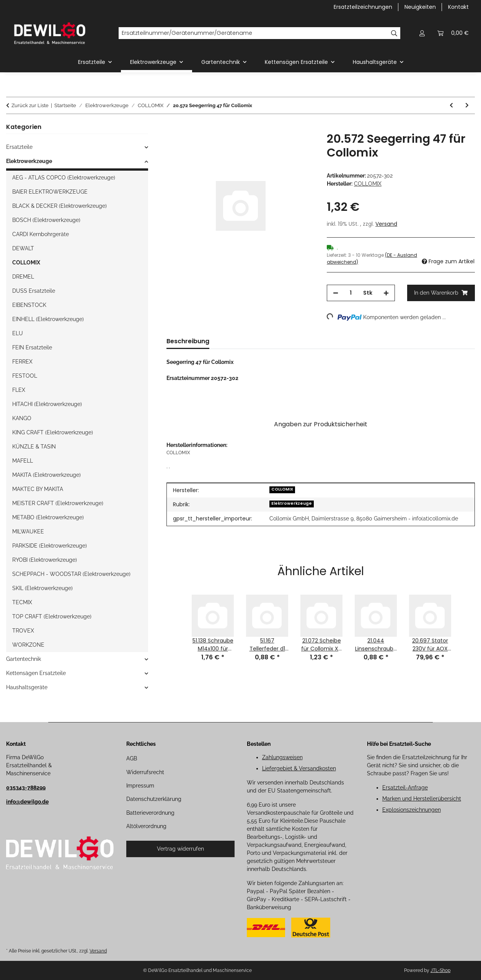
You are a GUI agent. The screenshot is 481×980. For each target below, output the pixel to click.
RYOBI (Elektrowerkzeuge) (45, 560)
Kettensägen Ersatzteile (36, 673)
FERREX (22, 362)
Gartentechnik (24, 659)
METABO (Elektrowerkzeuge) (48, 517)
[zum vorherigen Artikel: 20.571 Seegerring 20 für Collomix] (451, 105)
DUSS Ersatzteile (34, 291)
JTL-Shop (440, 970)
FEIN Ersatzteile (32, 347)
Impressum (140, 786)
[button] (422, 33)
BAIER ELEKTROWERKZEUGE (50, 192)
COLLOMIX (282, 489)
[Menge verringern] (336, 293)
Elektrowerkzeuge (292, 503)
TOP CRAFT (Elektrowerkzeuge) (52, 616)
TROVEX (23, 631)
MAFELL (23, 461)
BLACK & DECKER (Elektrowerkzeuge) (60, 206)
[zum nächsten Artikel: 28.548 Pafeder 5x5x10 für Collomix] (467, 105)
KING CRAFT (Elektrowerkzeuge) (53, 432)
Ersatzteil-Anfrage (405, 788)
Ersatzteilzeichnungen (363, 7)
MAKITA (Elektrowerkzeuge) (46, 475)
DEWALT (23, 248)
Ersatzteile (19, 147)
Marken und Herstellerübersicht (422, 799)
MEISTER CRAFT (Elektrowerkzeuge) (58, 503)
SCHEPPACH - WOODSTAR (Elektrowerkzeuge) (71, 574)
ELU (18, 333)
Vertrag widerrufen (180, 849)
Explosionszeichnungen (412, 810)
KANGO (22, 418)
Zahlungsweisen (282, 757)
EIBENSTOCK (29, 305)
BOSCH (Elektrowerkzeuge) (46, 220)
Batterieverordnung (150, 813)
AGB (132, 758)
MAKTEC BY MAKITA (38, 489)
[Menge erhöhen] (386, 293)
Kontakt (458, 7)
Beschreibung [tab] (188, 341)
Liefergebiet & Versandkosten (299, 768)
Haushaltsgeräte (27, 687)
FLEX (19, 390)
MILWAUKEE (28, 532)
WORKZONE (28, 645)
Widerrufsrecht (145, 772)
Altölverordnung (146, 826)
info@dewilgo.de (27, 802)
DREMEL (23, 277)
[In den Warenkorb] (173, 128)
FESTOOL (25, 376)
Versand (386, 224)
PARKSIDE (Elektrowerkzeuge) (50, 546)
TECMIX (22, 602)
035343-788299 (26, 788)
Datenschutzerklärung (154, 799)
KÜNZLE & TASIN (34, 447)
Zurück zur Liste (30, 105)
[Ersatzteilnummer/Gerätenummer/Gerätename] (253, 33)
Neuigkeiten (420, 7)
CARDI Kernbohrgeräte (41, 234)
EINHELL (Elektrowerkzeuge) (48, 319)
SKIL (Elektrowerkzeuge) (42, 588)
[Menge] (351, 293)
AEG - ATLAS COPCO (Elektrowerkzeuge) (64, 178)
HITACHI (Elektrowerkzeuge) (47, 404)
